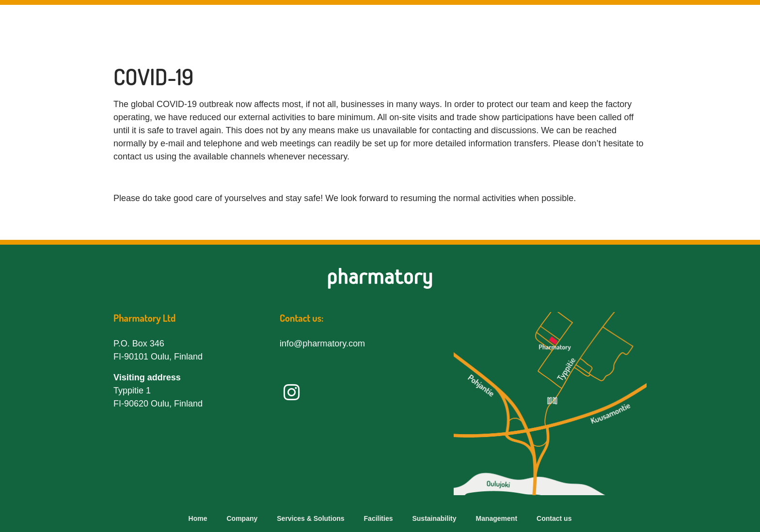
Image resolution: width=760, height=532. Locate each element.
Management (644, 29)
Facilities (489, 29)
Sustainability (562, 29)
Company (307, 29)
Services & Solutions (398, 29)
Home (198, 518)
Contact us (720, 29)
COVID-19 (153, 77)
